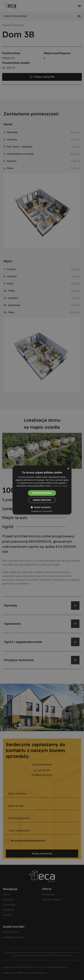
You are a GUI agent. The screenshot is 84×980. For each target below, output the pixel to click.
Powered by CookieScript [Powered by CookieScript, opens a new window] (42, 511)
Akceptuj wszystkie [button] (42, 493)
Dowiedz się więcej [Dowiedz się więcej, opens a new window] (60, 486)
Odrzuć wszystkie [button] (42, 500)
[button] (42, 507)
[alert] (42, 490)
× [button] (68, 469)
